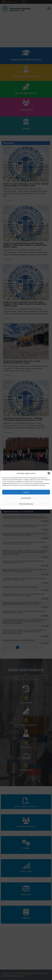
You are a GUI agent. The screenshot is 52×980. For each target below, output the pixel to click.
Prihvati (26, 492)
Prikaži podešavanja (26, 504)
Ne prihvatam (26, 498)
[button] (49, 473)
